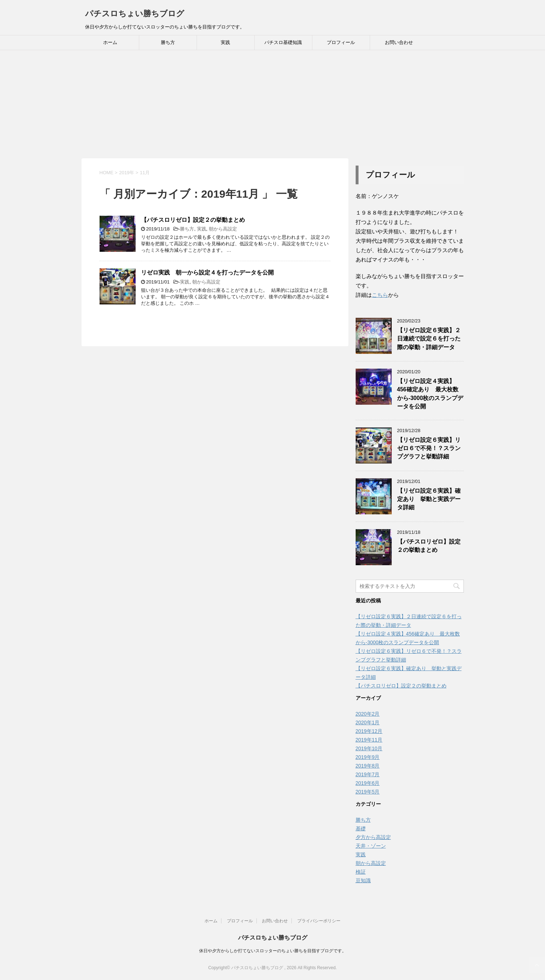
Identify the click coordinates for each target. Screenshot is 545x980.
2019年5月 (368, 792)
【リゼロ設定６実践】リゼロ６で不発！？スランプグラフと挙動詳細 (429, 448)
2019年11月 (369, 740)
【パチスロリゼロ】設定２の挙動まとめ (193, 220)
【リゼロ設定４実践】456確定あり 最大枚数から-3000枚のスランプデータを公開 (430, 394)
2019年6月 (368, 783)
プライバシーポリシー (319, 921)
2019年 (127, 173)
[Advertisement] (273, 104)
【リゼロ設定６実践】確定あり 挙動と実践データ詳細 (429, 499)
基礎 (361, 829)
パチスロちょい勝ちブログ (135, 14)
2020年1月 (368, 722)
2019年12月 (369, 731)
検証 (361, 872)
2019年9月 (368, 757)
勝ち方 (168, 42)
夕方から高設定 (373, 837)
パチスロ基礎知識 (283, 42)
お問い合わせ (399, 42)
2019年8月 (368, 766)
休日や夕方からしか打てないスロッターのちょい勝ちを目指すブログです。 (273, 951)
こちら (380, 295)
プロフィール (341, 42)
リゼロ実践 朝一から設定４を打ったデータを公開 (207, 273)
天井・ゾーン (371, 846)
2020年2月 (368, 714)
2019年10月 (369, 748)
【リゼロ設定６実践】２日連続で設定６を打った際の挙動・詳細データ (429, 339)
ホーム (110, 42)
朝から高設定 (223, 229)
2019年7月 (368, 774)
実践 (225, 42)
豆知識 (363, 880)
